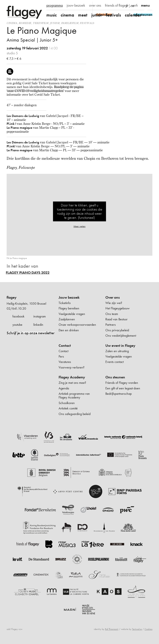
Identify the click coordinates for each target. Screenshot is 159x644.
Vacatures (65, 362)
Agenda (64, 388)
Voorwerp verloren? (72, 367)
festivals (113, 15)
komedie (25, 23)
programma (55, 5)
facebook (18, 316)
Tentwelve (137, 629)
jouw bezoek (76, 5)
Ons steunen (115, 377)
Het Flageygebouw (117, 308)
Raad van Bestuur (116, 319)
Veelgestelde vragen (72, 314)
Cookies (148, 629)
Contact (65, 346)
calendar (133, 15)
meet (83, 15)
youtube (17, 325)
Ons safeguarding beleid (75, 414)
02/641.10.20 (16, 308)
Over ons (113, 297)
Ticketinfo (65, 303)
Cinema (12, 23)
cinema (67, 15)
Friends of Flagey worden (122, 383)
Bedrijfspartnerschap (119, 394)
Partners (111, 325)
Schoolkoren (67, 403)
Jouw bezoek (69, 297)
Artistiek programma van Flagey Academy (74, 395)
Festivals (87, 23)
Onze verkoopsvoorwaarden (77, 325)
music (52, 15)
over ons (95, 5)
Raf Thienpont (112, 629)
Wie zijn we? (114, 303)
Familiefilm (70, 23)
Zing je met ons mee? (72, 383)
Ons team (112, 314)
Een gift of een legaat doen (123, 388)
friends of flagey (116, 5)
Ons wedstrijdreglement (121, 336)
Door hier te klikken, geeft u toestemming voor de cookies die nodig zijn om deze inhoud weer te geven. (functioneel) (80, 211)
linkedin (38, 325)
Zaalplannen (67, 319)
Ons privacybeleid (117, 330)
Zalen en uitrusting (117, 351)
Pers (61, 356)
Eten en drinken (69, 330)
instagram (40, 316)
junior (97, 15)
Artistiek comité (68, 408)
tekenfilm (41, 23)
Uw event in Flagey (120, 346)
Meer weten (79, 226)
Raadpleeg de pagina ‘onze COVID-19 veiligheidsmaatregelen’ (45, 89)
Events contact (114, 362)
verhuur (137, 5)
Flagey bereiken (69, 308)
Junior (55, 23)
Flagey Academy (72, 377)
